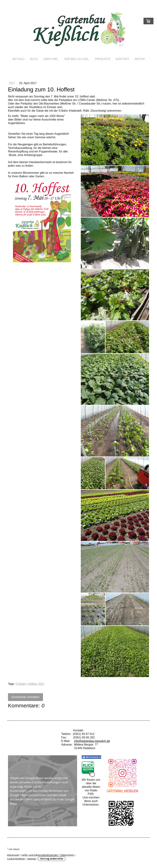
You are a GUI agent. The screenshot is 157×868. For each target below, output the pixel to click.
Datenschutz (67, 855)
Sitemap (32, 859)
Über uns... (51, 59)
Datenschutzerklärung (33, 804)
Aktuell (19, 59)
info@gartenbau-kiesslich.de (92, 741)
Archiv (140, 59)
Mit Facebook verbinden (95, 757)
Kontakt (122, 59)
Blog (34, 59)
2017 (12, 83)
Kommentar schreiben (25, 697)
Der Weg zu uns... (77, 59)
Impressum (13, 855)
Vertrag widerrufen (52, 859)
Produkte (103, 59)
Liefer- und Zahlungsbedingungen (40, 855)
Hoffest (32, 684)
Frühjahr (21, 684)
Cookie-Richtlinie (54, 787)
